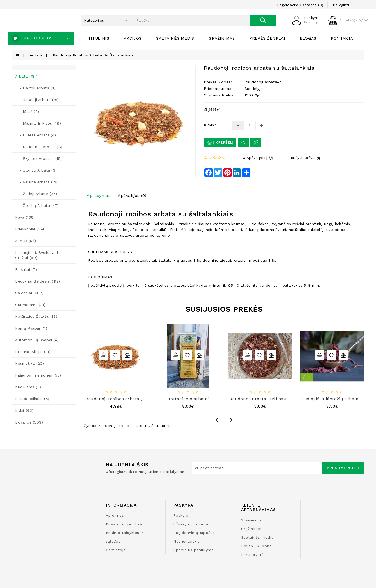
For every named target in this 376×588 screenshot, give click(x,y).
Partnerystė (252, 555)
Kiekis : (210, 125)
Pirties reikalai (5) (32, 399)
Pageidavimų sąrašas (194, 533)
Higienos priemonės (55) (38, 375)
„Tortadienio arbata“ (188, 399)
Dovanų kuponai (257, 546)
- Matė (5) (27, 111)
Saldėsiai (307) (29, 293)
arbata (143, 426)
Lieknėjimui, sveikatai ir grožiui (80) (37, 255)
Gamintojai (116, 550)
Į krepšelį (220, 143)
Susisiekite (251, 520)
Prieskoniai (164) (30, 229)
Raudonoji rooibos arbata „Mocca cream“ (130, 399)
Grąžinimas (222, 38)
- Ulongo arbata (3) (36, 170)
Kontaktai (343, 38)
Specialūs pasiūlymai (194, 550)
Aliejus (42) (25, 241)
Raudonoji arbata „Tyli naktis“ (261, 399)
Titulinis (99, 38)
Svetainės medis (175, 38)
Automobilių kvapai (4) (37, 340)
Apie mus (115, 515)
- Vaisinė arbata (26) (37, 182)
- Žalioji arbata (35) (36, 194)
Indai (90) (24, 410)
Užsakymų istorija (191, 524)
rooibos (127, 426)
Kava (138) (25, 217)
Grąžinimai (251, 529)
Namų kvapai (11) (31, 328)
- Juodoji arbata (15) (37, 100)
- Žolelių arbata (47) (37, 205)
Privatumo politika (124, 524)
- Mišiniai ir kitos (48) (38, 123)
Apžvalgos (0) (132, 195)
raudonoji (108, 426)
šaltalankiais (163, 426)
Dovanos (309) (29, 422)
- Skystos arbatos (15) (39, 158)
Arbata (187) (27, 76)
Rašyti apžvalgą (306, 158)
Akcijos (133, 38)
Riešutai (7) (26, 269)
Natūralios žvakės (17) (36, 316)
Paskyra (181, 515)
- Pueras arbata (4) (36, 135)
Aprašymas (99, 195)
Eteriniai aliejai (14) (33, 352)
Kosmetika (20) (30, 363)
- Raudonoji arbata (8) (39, 147)
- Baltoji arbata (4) (35, 88)
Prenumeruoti (343, 468)
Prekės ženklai (267, 38)
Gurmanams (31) (30, 305)
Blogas (308, 38)
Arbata (36, 55)
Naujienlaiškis (187, 541)
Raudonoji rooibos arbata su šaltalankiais (93, 55)
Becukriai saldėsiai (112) (38, 281)
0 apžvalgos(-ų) (258, 158)
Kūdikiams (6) (28, 387)
